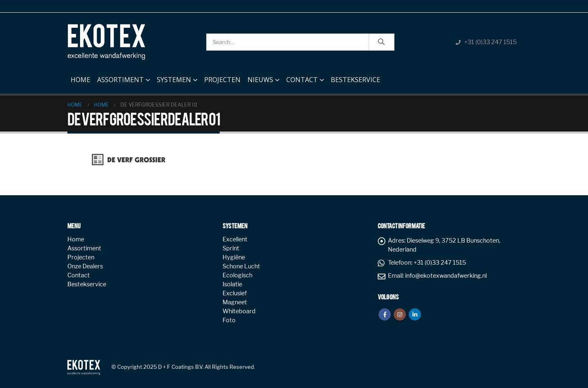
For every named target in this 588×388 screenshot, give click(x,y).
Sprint (231, 248)
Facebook (385, 314)
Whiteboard (239, 311)
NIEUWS (260, 80)
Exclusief (235, 293)
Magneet (235, 302)
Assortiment (120, 80)
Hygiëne (234, 257)
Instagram (400, 314)
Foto (229, 320)
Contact (302, 80)
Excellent (235, 239)
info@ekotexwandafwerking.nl (446, 276)
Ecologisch (237, 275)
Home (80, 78)
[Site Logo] (106, 42)
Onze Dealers (85, 266)
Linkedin (415, 314)
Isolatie (232, 284)
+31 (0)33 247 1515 (490, 42)
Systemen (174, 80)
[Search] (382, 42)
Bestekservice (355, 80)
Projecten (222, 80)
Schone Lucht (241, 266)
